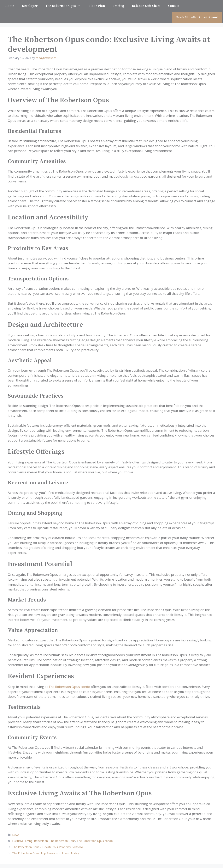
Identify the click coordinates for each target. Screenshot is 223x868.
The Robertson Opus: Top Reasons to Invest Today (46, 853)
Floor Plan (97, 6)
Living (29, 841)
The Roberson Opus (62, 841)
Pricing (118, 6)
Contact (174, 6)
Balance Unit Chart (146, 6)
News (16, 835)
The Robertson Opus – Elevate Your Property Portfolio (48, 847)
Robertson (41, 841)
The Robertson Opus (65, 6)
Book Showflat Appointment (197, 17)
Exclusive (18, 841)
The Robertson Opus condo (69, 687)
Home (10, 6)
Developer (30, 6)
